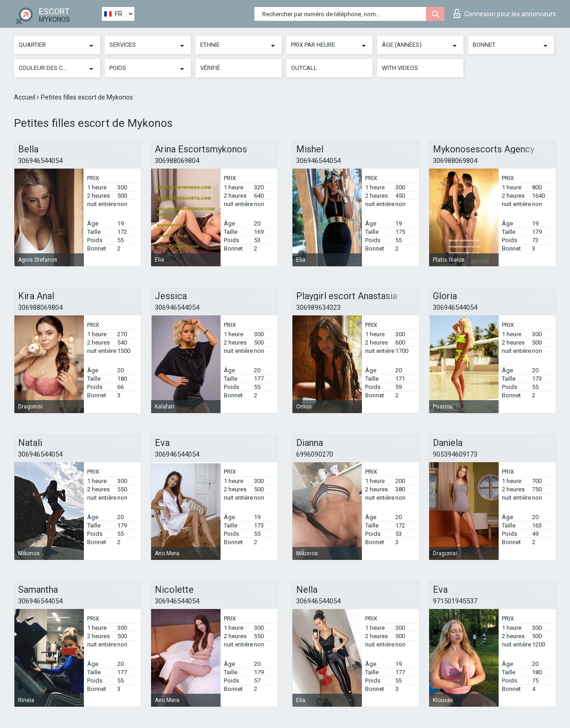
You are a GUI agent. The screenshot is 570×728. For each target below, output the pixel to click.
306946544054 (40, 161)
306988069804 (177, 161)
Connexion (505, 13)
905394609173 (455, 454)
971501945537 (455, 601)
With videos (400, 68)
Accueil (25, 97)
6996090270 (315, 454)
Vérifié (210, 68)
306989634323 (318, 308)
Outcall (304, 68)
